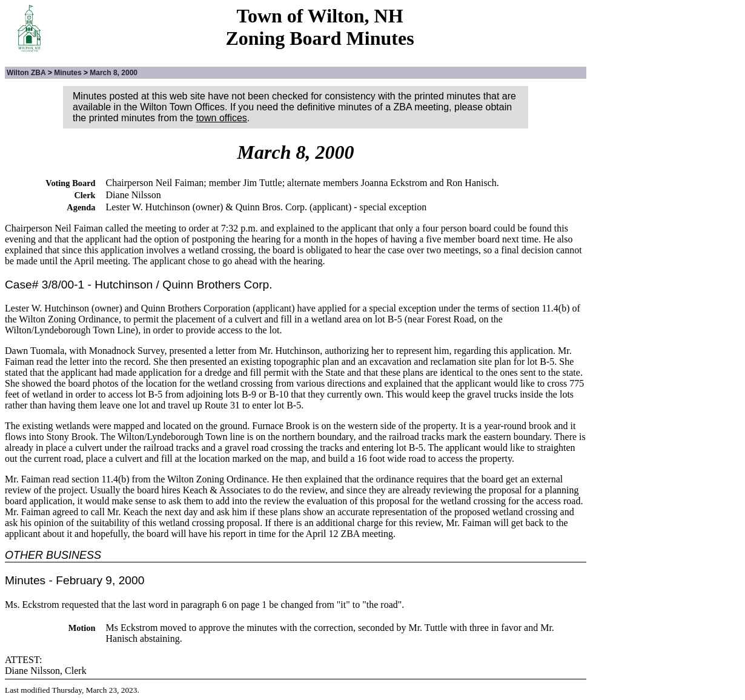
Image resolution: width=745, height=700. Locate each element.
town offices (222, 118)
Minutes (68, 73)
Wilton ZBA (26, 73)
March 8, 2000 (114, 73)
